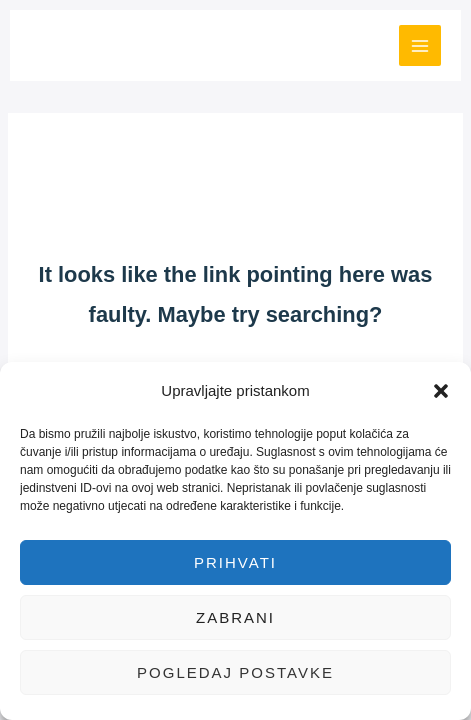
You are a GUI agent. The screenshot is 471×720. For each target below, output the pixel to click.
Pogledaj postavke (235, 672)
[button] (441, 391)
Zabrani (235, 617)
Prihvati (235, 562)
